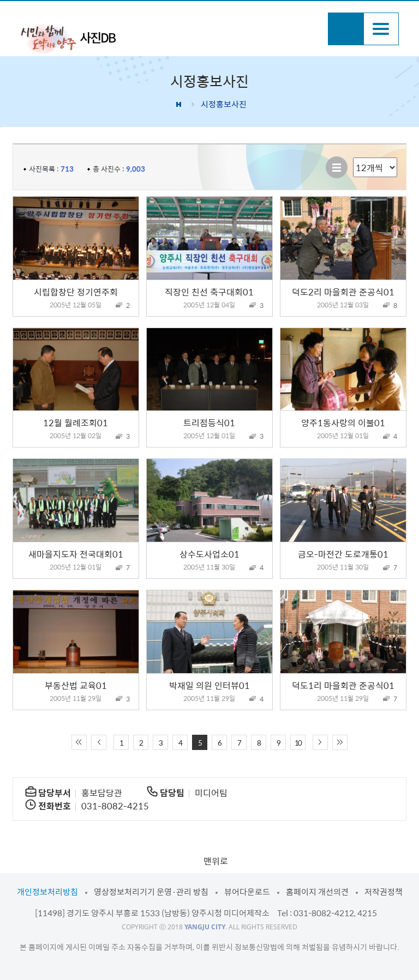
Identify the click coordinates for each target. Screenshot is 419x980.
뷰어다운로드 (247, 892)
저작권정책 (384, 892)
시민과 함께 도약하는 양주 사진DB (68, 38)
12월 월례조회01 (76, 422)
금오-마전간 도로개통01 (343, 554)
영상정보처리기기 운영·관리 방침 (151, 892)
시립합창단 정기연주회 (76, 292)
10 (298, 743)
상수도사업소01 (209, 554)
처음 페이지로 (79, 742)
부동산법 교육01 (76, 685)
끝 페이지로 (340, 742)
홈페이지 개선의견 (317, 892)
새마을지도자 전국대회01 (76, 554)
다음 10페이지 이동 (320, 742)
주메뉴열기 (381, 29)
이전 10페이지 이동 (99, 742)
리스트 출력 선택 (353, 158)
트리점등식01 (209, 422)
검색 (346, 29)
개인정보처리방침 (47, 892)
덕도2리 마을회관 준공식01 (343, 292)
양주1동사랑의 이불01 (343, 422)
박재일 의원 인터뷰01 (209, 685)
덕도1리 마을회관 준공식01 (343, 685)
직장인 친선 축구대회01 (209, 292)
